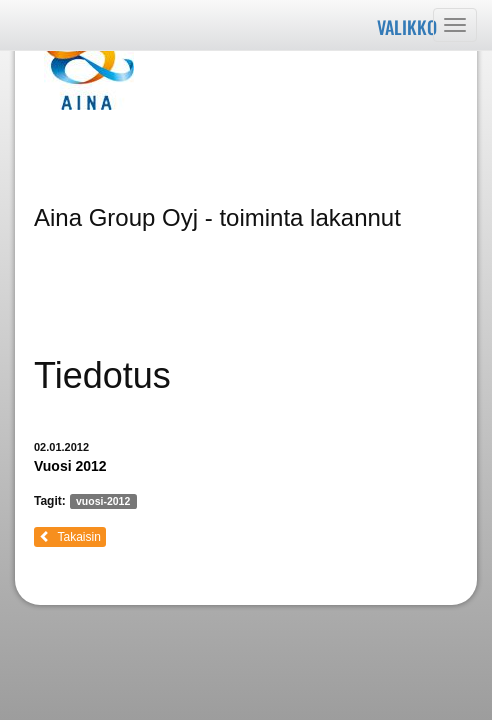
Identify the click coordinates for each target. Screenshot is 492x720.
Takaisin (70, 537)
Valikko (407, 27)
